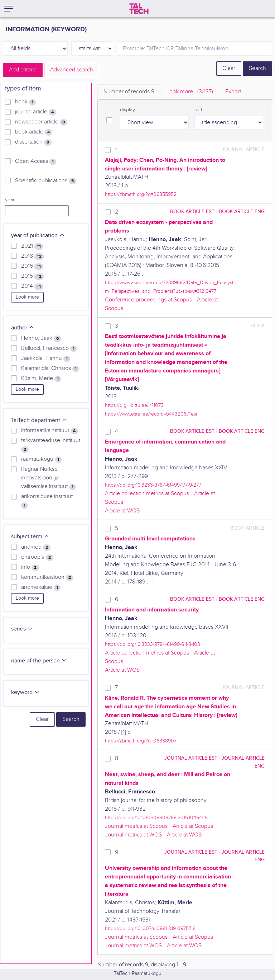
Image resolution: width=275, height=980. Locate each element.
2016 (32, 266)
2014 (32, 286)
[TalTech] (139, 9)
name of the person (39, 661)
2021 (32, 246)
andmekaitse (41, 587)
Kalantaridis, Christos (50, 369)
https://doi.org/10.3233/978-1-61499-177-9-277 (153, 485)
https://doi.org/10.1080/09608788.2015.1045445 (156, 818)
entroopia (37, 557)
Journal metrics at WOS (133, 835)
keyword (25, 692)
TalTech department (39, 420)
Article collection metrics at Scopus (147, 494)
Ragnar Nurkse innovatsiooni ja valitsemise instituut (49, 478)
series (22, 629)
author (23, 328)
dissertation (33, 142)
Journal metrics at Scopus (136, 826)
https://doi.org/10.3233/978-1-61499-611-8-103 (153, 644)
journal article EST (191, 758)
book (25, 102)
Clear (229, 68)
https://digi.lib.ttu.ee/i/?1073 (134, 405)
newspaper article (41, 122)
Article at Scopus (193, 826)
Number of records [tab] (129, 92)
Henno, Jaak (41, 338)
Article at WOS (122, 511)
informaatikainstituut (50, 431)
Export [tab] (233, 92)
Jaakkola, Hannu (46, 358)
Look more (27, 297)
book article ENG (242, 212)
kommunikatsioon (47, 577)
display (127, 110)
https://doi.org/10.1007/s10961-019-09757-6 (150, 929)
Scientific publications (46, 181)
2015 (33, 276)
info (30, 567)
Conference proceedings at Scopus (148, 300)
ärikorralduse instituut (47, 501)
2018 (33, 256)
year (10, 200)
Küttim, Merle (41, 379)
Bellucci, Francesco (49, 348)
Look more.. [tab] (190, 92)
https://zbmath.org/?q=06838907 (141, 741)
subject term (30, 537)
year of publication (38, 236)
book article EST (192, 212)
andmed (36, 547)
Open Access (36, 161)
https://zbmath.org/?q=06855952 (141, 194)
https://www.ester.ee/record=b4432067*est (151, 414)
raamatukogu (41, 459)
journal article (36, 112)
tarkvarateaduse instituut (51, 445)
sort (198, 110)
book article (34, 132)
